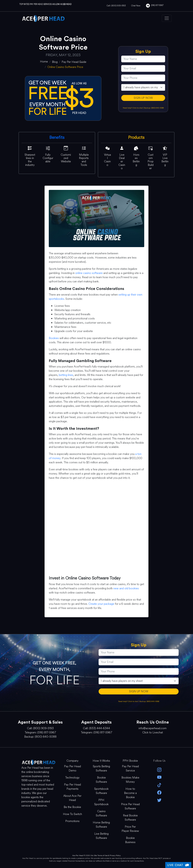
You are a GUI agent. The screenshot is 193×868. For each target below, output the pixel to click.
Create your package (101, 604)
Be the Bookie (72, 807)
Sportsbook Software (101, 791)
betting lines (66, 375)
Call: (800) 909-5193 (116, 6)
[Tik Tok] (159, 785)
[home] (44, 62)
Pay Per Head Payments (72, 787)
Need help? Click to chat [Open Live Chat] (133, 108)
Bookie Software (101, 780)
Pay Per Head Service (130, 768)
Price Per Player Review (130, 829)
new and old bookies (126, 588)
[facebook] (159, 792)
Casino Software (101, 813)
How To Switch (72, 814)
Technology (72, 778)
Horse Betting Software (101, 825)
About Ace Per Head (72, 798)
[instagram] (159, 769)
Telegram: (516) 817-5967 (40, 732)
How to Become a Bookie (130, 793)
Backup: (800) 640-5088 (154, 108)
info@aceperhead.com (153, 728)
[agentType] (143, 87)
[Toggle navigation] (167, 18)
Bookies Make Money (130, 780)
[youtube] (159, 777)
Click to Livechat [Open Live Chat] (153, 732)
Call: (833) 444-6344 (96, 728)
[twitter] (159, 800)
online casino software (89, 273)
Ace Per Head (78, 855)
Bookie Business (130, 840)
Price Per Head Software (130, 806)
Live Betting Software (101, 836)
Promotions (72, 821)
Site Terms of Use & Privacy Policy (107, 855)
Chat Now (136, 6)
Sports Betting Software (101, 768)
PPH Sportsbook (101, 802)
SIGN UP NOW (143, 98)
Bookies (54, 338)
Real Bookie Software (130, 818)
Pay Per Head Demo (72, 768)
